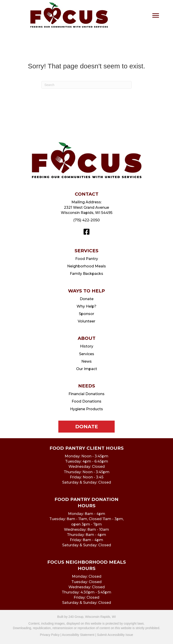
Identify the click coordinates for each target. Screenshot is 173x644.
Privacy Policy (50, 635)
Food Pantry (87, 259)
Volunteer (86, 321)
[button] (86, 232)
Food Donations (86, 401)
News (86, 361)
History (87, 346)
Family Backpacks (86, 274)
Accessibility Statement (78, 635)
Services (87, 354)
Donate (87, 299)
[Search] (86, 85)
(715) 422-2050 (86, 220)
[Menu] (156, 16)
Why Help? (86, 306)
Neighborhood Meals (86, 266)
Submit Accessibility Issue (115, 635)
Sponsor (86, 314)
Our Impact (87, 369)
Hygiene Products (86, 409)
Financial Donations (86, 394)
